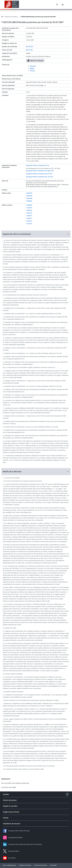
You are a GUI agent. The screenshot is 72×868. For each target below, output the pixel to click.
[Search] (57, 5)
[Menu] (63, 5)
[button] (36, 234)
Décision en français (35, 61)
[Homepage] (2, 17)
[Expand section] (67, 794)
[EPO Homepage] (12, 5)
